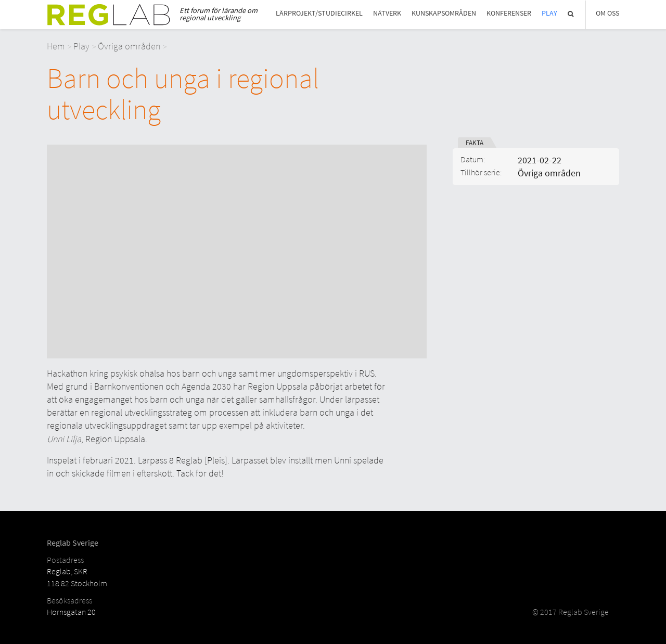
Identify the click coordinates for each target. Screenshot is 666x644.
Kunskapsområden (444, 13)
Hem (56, 46)
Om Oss (607, 13)
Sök (571, 14)
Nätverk (387, 13)
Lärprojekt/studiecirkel (319, 13)
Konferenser (509, 13)
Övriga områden (129, 46)
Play (549, 13)
